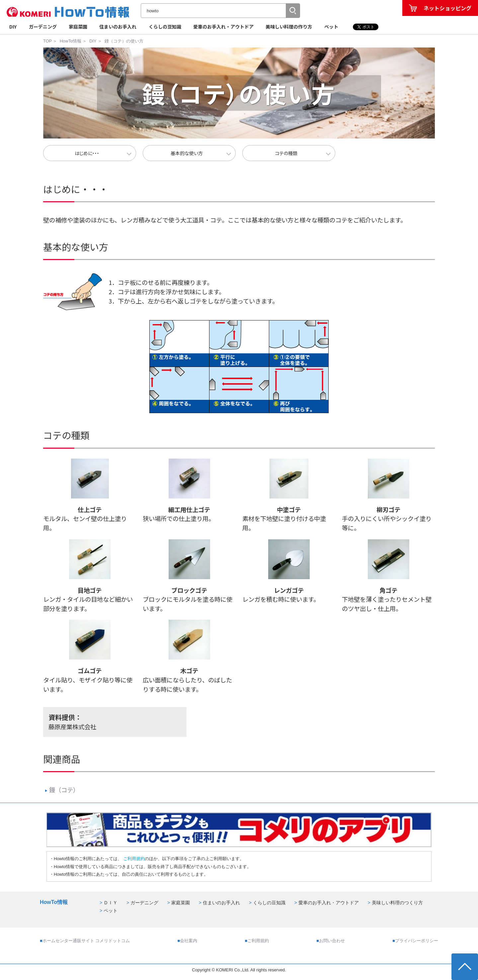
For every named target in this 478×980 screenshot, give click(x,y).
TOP (47, 41)
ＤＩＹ (111, 903)
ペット (331, 27)
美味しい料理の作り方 (289, 27)
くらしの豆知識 (165, 27)
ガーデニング (43, 27)
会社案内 (189, 941)
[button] (293, 11)
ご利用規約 (133, 859)
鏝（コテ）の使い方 (124, 41)
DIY (13, 27)
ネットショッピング (447, 8)
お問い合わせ (332, 941)
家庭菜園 (78, 27)
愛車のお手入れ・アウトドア (223, 27)
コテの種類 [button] (286, 153)
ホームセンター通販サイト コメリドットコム (86, 941)
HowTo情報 (71, 41)
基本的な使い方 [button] (187, 153)
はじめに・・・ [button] (87, 153)
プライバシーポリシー (417, 941)
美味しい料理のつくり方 (397, 903)
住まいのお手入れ (118, 27)
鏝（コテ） (62, 790)
